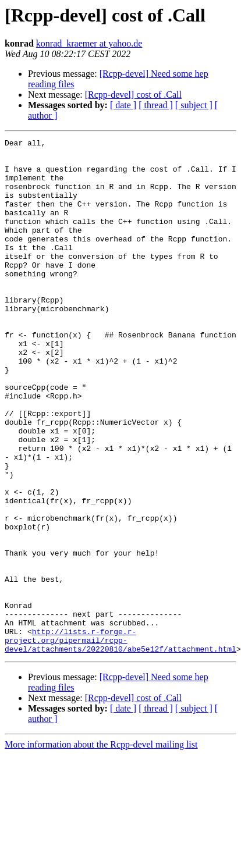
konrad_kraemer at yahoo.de (89, 43)
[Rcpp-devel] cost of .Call (133, 95)
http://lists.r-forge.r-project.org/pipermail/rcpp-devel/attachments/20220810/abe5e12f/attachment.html (120, 741)
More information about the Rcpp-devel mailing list (101, 847)
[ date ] (123, 105)
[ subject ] (194, 105)
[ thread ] (156, 105)
